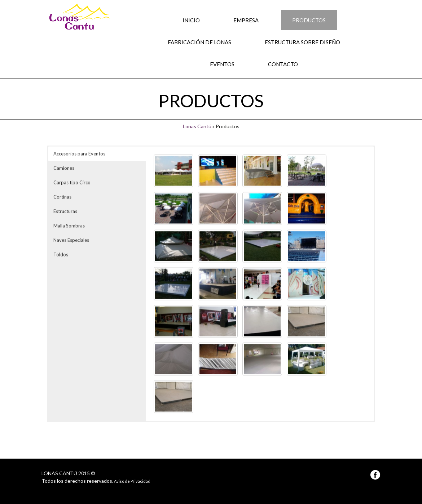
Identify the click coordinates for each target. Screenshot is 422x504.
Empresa (246, 20)
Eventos (222, 64)
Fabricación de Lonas (199, 42)
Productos (309, 20)
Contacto (283, 64)
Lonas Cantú (197, 126)
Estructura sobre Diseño (302, 42)
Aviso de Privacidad (132, 481)
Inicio (191, 20)
